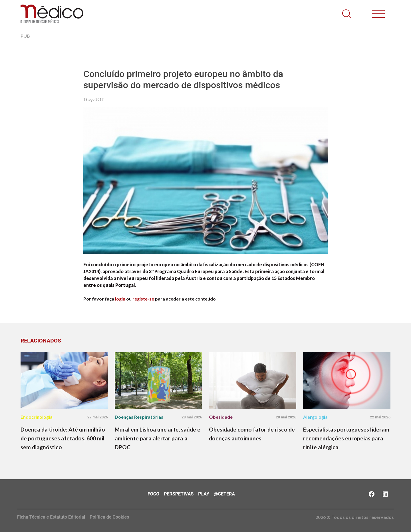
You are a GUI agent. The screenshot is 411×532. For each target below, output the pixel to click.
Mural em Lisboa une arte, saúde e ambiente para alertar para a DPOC (158, 438)
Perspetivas (179, 494)
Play (204, 494)
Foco (153, 494)
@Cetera (224, 494)
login (120, 299)
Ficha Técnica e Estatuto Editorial (51, 517)
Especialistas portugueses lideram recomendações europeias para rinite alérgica (346, 438)
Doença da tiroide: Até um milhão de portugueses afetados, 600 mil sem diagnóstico (63, 438)
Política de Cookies (109, 517)
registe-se (143, 299)
